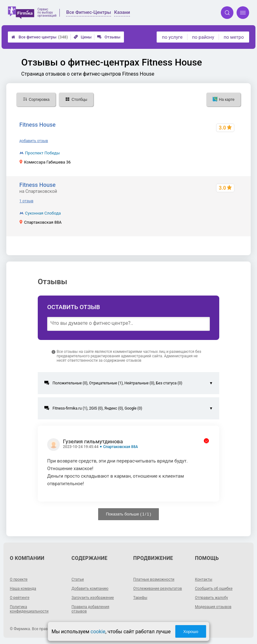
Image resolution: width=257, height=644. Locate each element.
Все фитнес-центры (40, 37)
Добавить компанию (90, 589)
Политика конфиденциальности (29, 609)
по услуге (172, 37)
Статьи (78, 579)
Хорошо (191, 632)
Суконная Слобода (43, 213)
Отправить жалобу (212, 598)
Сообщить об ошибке (214, 589)
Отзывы (109, 37)
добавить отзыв (34, 141)
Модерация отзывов (213, 607)
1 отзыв (26, 201)
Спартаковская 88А (121, 447)
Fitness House (38, 125)
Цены (83, 37)
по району (203, 37)
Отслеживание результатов (158, 589)
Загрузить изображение (93, 598)
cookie (98, 632)
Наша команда (23, 589)
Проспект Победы (42, 153)
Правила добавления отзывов (90, 609)
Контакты (204, 579)
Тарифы (140, 598)
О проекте (19, 579)
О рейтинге (20, 598)
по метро (234, 37)
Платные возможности (154, 579)
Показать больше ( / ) (129, 514)
